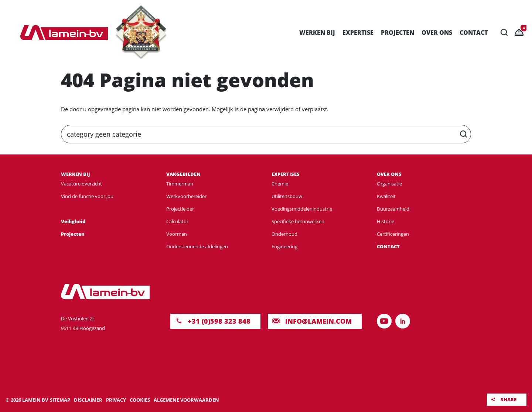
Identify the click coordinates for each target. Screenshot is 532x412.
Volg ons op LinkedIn (403, 321)
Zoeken (464, 134)
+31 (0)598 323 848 (219, 321)
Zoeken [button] (504, 33)
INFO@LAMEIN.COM (318, 321)
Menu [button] (13, 33)
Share (509, 399)
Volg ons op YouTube (384, 321)
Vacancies (524, 28)
